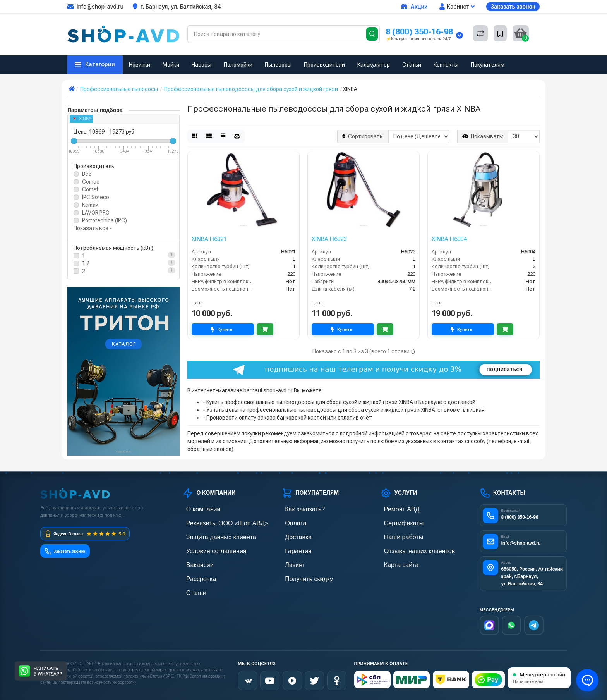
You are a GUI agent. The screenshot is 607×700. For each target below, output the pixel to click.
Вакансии (194, 562)
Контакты (446, 65)
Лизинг (290, 562)
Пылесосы (278, 65)
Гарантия (293, 548)
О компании (197, 509)
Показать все (93, 228)
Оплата (291, 522)
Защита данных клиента (212, 535)
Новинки (140, 65)
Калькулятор (374, 65)
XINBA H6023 (329, 239)
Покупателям (488, 65)
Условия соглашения (208, 548)
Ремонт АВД (395, 509)
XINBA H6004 (449, 239)
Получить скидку (302, 575)
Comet (90, 189)
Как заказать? (298, 509)
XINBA (82, 119)
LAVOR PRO (96, 213)
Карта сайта (395, 562)
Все (87, 174)
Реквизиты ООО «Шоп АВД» (217, 522)
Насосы (201, 65)
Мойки (171, 65)
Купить (223, 329)
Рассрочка (195, 575)
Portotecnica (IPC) (105, 220)
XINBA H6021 (209, 239)
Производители (324, 65)
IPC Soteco (96, 197)
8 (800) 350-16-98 (419, 32)
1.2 (86, 263)
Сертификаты (397, 522)
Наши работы (397, 535)
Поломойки (238, 65)
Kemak (90, 205)
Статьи (412, 65)
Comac (91, 182)
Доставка (293, 535)
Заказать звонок (513, 6)
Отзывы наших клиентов (410, 548)
